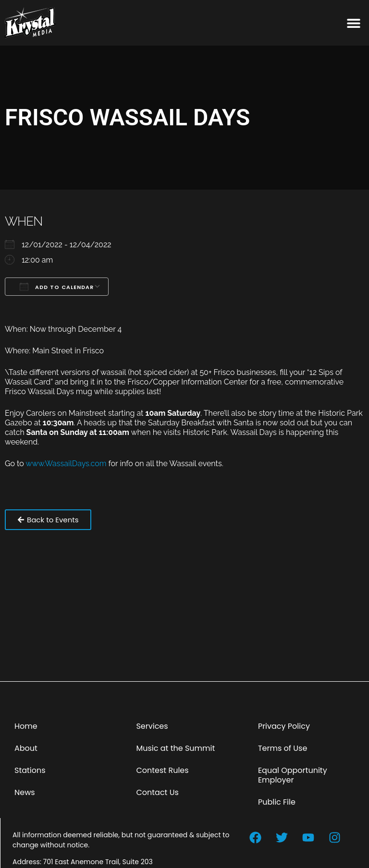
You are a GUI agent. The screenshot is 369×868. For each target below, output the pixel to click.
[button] (353, 23)
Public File (277, 802)
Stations (30, 770)
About (26, 748)
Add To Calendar (57, 287)
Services (152, 726)
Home (26, 726)
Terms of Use (283, 748)
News (25, 792)
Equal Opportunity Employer (293, 775)
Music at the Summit (175, 748)
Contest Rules (162, 770)
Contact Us (157, 792)
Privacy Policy (284, 726)
